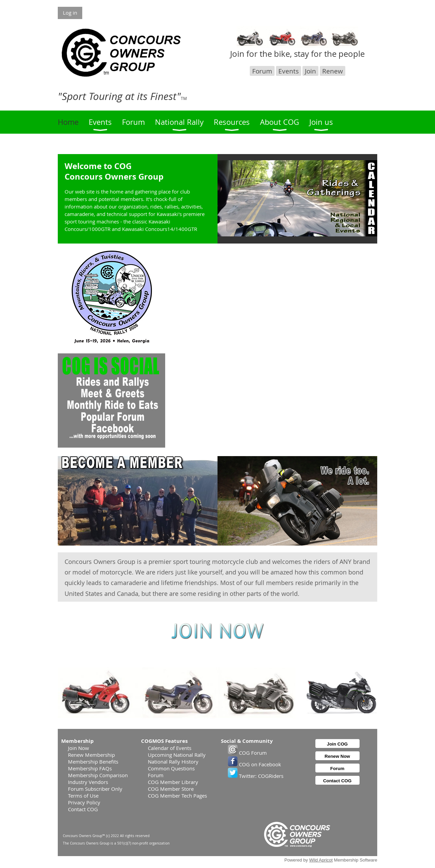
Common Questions (171, 768)
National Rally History (173, 762)
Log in (70, 13)
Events (289, 71)
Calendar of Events (170, 748)
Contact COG (83, 809)
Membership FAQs (90, 768)
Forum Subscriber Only (95, 789)
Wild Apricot (321, 860)
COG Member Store (171, 789)
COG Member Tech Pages (177, 796)
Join (310, 71)
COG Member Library (173, 782)
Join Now (79, 748)
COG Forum (247, 753)
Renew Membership (91, 755)
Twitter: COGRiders (256, 776)
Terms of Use (83, 796)
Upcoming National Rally (177, 755)
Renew (333, 71)
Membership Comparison (98, 775)
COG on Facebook (254, 764)
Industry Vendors (88, 782)
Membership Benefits (93, 762)
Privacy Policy (84, 802)
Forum (262, 71)
